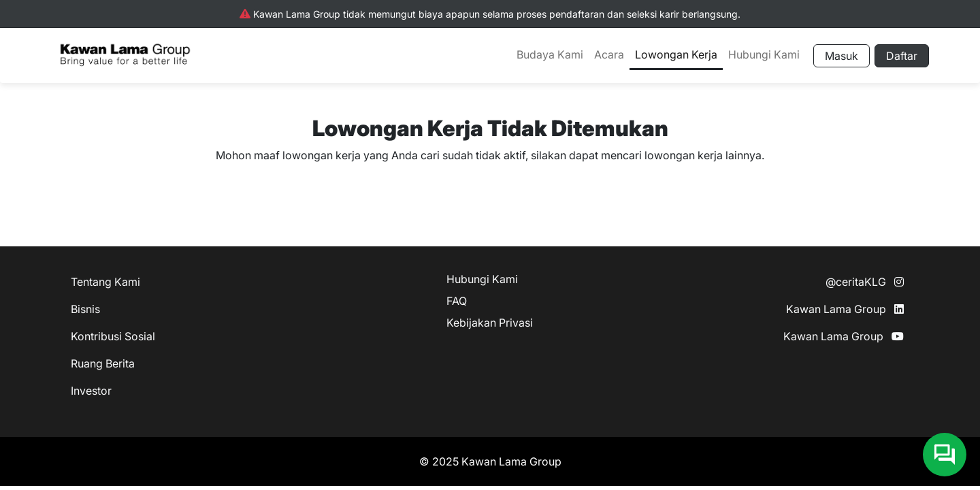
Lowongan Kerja (676, 54)
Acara (609, 54)
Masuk (842, 56)
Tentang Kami (105, 282)
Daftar (902, 56)
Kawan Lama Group (845, 309)
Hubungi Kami (764, 54)
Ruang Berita (103, 363)
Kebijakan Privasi (490, 323)
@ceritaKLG (865, 282)
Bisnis (85, 309)
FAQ (457, 301)
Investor (91, 391)
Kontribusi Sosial (113, 336)
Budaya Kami (550, 54)
